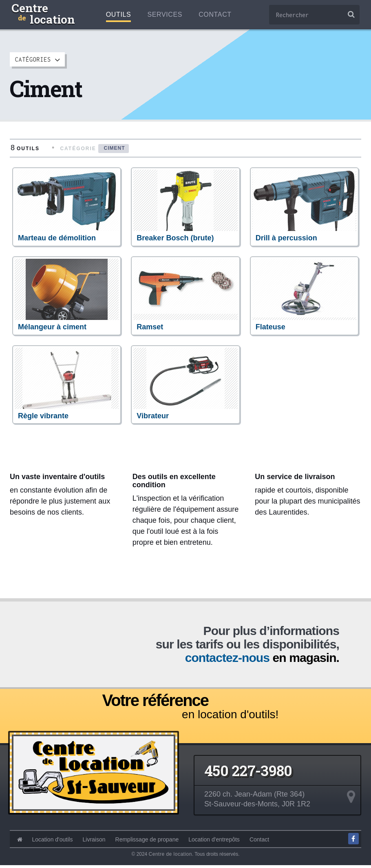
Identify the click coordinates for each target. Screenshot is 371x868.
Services (165, 14)
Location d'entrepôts (214, 842)
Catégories (38, 59)
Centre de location (170, 857)
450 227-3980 (248, 773)
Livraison (94, 842)
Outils (119, 14)
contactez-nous (227, 660)
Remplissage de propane (147, 842)
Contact (215, 14)
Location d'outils (53, 842)
